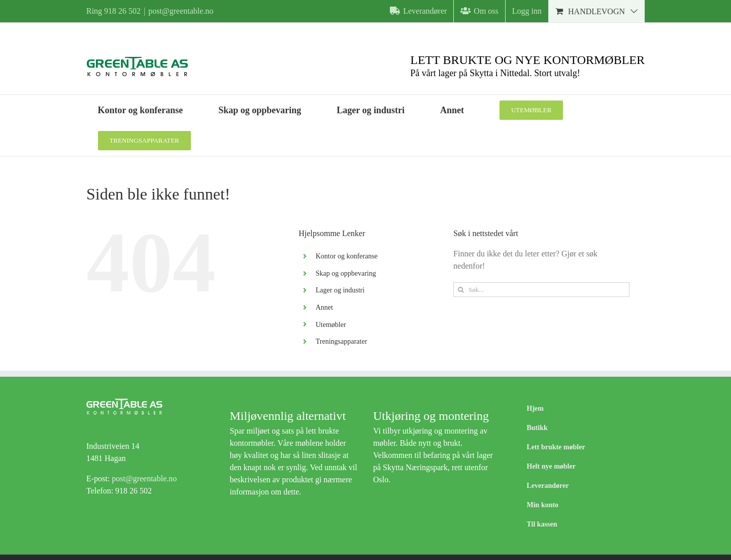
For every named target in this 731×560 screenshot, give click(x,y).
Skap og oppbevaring (346, 273)
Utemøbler (331, 325)
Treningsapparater (341, 341)
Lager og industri (340, 290)
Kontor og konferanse (347, 256)
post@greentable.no (181, 11)
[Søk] (461, 290)
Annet (324, 307)
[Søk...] (541, 290)
